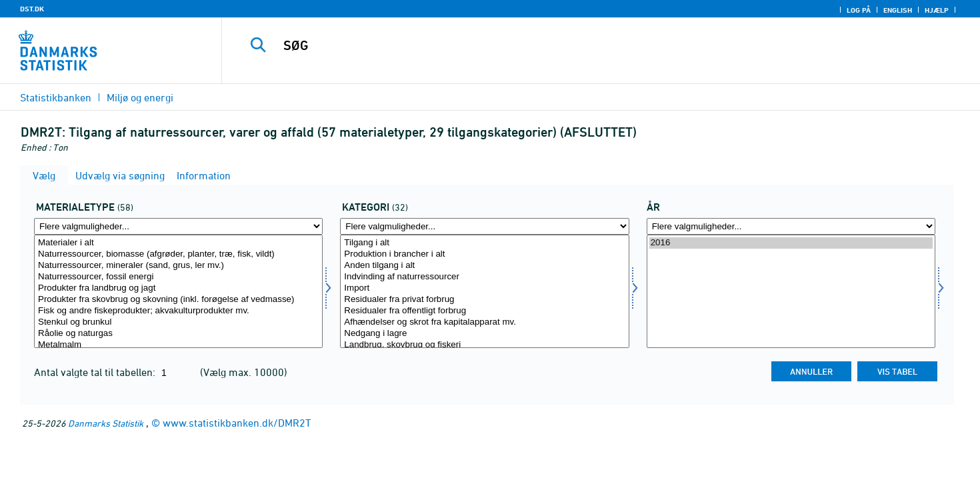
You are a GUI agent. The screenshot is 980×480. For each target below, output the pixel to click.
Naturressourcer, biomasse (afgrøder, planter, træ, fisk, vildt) (178, 254)
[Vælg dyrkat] (484, 291)
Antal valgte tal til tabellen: (96, 372)
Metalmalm (178, 345)
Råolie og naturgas (178, 334)
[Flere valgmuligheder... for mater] (178, 226)
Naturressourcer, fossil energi (178, 277)
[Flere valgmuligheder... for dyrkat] (484, 226)
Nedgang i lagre (484, 334)
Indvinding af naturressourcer (484, 277)
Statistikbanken (56, 97)
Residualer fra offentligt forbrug (484, 311)
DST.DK (32, 9)
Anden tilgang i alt (484, 266)
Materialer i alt (178, 243)
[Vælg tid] (791, 291)
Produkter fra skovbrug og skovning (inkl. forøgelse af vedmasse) (178, 300)
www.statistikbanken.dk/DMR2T (237, 423)
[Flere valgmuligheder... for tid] (791, 226)
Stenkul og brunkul (178, 322)
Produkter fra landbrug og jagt (178, 288)
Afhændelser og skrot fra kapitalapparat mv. (484, 322)
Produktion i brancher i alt (484, 254)
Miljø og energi (140, 97)
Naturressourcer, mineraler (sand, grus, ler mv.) (178, 266)
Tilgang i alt (484, 243)
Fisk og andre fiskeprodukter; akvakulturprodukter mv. (178, 311)
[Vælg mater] (178, 291)
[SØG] (577, 45)
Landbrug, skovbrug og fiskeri (484, 345)
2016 (791, 243)
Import (484, 288)
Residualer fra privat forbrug (484, 300)
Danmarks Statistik (106, 423)
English (898, 10)
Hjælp (937, 10)
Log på (859, 10)
